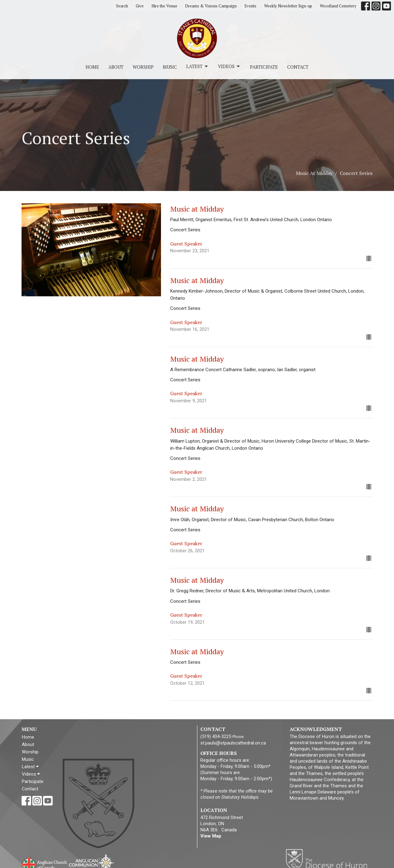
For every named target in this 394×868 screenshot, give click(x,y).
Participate (264, 67)
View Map (211, 836)
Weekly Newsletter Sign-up (288, 6)
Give (140, 6)
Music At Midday (314, 173)
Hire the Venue (164, 6)
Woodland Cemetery (338, 6)
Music (170, 67)
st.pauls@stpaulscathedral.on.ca (233, 743)
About (116, 67)
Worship (143, 67)
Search (122, 6)
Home (92, 67)
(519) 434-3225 (216, 736)
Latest (197, 66)
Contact (298, 67)
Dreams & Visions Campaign (211, 6)
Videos (229, 66)
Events (250, 6)
